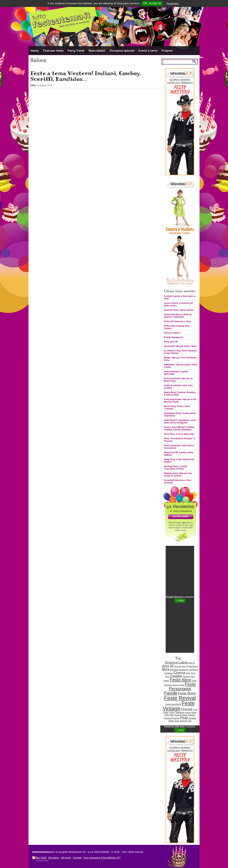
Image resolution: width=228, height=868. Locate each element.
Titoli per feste (53, 51)
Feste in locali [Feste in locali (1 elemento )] (178, 685)
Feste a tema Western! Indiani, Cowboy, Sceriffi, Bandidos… (86, 76)
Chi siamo (54, 858)
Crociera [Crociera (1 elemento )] (186, 676)
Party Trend (76, 51)
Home (35, 51)
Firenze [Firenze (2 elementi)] (187, 709)
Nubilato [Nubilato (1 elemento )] (191, 715)
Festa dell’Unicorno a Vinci (178, 321)
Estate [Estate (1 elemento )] (166, 681)
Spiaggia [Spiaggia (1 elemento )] (184, 721)
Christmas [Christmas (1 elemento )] (169, 673)
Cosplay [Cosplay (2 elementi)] (176, 676)
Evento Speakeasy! (174, 337)
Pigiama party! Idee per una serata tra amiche (178, 475)
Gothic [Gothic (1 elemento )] (166, 712)
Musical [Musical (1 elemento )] (178, 715)
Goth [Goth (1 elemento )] (195, 710)
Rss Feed (41, 858)
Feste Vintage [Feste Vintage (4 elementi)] (179, 706)
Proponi (167, 51)
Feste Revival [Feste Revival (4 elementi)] (180, 698)
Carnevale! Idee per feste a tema (180, 346)
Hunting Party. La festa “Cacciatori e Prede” (175, 468)
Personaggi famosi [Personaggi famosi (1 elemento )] (172, 718)
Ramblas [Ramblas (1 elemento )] (192, 718)
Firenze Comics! (172, 333)
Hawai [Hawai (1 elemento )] (188, 712)
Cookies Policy (42, 861)
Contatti (77, 858)
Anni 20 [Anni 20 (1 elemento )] (191, 663)
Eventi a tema (148, 51)
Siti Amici (66, 858)
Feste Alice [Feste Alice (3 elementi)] (180, 680)
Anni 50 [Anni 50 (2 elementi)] (168, 666)
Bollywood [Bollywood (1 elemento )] (174, 670)
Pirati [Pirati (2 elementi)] (184, 718)
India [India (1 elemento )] (167, 715)
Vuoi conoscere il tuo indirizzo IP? (102, 858)
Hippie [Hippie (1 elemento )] (194, 712)
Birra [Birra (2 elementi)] (166, 669)
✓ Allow (180, 601)
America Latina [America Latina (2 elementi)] (176, 662)
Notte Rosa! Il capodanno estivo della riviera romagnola (180, 421)
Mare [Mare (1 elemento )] (172, 715)
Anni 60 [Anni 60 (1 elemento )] (178, 666)
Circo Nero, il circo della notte (179, 434)
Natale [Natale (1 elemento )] (185, 715)
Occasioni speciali (122, 51)
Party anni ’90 (171, 342)
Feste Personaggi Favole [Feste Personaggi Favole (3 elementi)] (180, 689)
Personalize (173, 3)
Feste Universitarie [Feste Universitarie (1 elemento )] (173, 704)
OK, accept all (152, 3)
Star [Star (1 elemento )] (190, 721)
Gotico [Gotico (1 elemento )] (172, 712)
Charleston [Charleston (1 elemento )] (193, 670)
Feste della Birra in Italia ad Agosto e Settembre (178, 316)
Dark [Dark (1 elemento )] (193, 676)
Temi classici (97, 51)
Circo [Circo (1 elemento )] (188, 673)
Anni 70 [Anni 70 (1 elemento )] (185, 666)
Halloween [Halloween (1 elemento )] (180, 712)
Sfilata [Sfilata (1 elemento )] (171, 721)
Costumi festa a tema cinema (179, 310)
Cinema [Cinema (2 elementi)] (179, 673)
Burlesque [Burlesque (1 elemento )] (184, 670)
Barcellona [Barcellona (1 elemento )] (193, 666)
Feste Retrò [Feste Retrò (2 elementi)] (187, 693)
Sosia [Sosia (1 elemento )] (177, 721)
